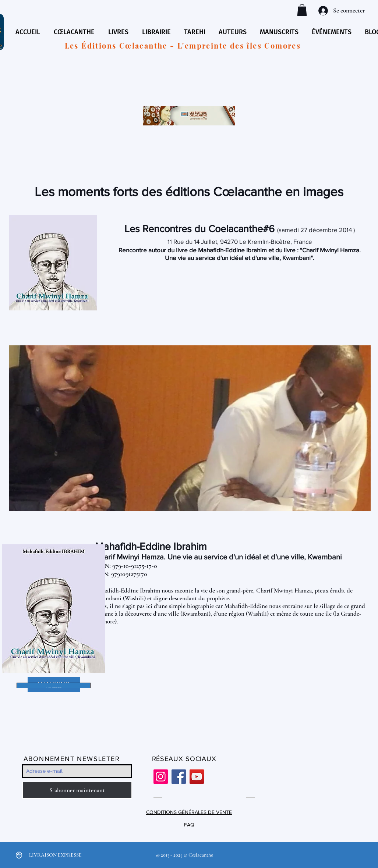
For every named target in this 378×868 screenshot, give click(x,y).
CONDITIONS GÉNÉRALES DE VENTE (189, 812)
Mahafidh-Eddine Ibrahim (151, 546)
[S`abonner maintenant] (77, 790)
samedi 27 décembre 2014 (315, 230)
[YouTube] (197, 777)
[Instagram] (161, 777)
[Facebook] (179, 777)
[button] (302, 10)
